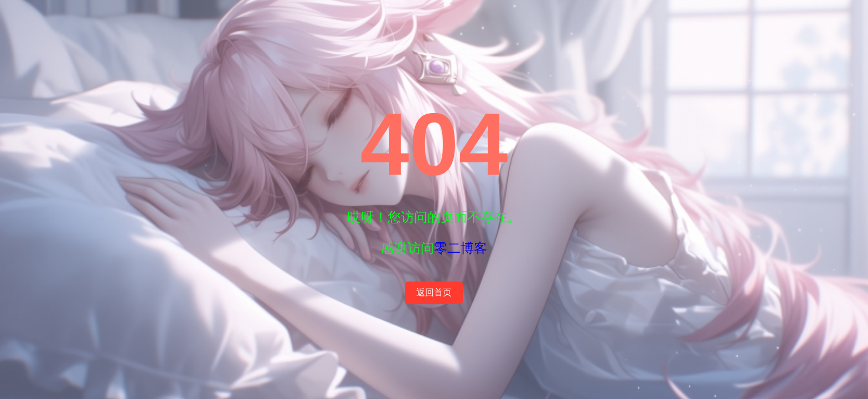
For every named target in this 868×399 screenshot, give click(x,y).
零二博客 (461, 248)
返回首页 (434, 292)
